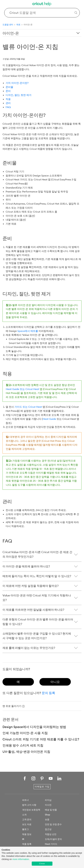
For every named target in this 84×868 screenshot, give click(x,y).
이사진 (48, 805)
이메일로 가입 (42, 787)
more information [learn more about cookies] (21, 859)
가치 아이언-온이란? (17, 83)
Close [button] (42, 864)
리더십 (48, 800)
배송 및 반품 (51, 810)
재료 (18, 24)
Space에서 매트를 (28, 331)
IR (23, 839)
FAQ (8, 107)
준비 (8, 91)
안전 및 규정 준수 (53, 824)
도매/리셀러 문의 (53, 839)
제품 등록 (27, 844)
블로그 (25, 829)
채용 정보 (27, 834)
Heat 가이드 (51, 844)
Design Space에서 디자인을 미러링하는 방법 (34, 727)
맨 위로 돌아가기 (14, 706)
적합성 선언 (51, 834)
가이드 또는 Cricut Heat (28, 407)
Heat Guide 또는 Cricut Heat (22, 389)
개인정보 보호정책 (31, 810)
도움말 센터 (8, 24)
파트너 (25, 800)
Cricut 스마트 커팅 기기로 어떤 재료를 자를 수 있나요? (41, 739)
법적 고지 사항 (29, 805)
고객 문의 (27, 819)
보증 (47, 819)
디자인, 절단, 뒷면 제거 (19, 95)
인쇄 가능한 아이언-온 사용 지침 (25, 733)
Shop (47, 815)
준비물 (9, 87)
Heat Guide (49, 419)
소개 (24, 815)
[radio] (18, 682)
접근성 (48, 829)
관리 (8, 103)
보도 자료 (27, 824)
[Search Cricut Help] (42, 13)
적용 (8, 99)
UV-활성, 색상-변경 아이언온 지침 (26, 752)
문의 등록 (48, 693)
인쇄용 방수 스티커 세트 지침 (23, 745)
